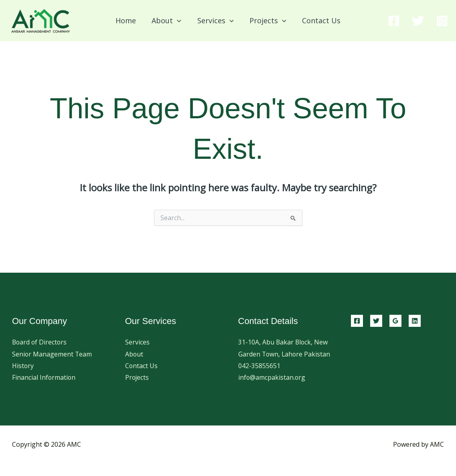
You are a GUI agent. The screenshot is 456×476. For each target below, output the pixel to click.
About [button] (168, 20)
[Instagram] (442, 21)
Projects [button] (266, 20)
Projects (137, 378)
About (134, 354)
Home (129, 20)
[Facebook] (394, 21)
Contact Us (318, 20)
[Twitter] (418, 21)
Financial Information (44, 378)
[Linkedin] (415, 321)
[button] (179, 20)
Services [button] (216, 20)
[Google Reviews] (395, 321)
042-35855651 (259, 378)
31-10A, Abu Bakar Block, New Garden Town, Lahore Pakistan (284, 354)
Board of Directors (40, 342)
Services (137, 342)
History (23, 366)
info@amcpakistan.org (272, 390)
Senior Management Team (52, 354)
